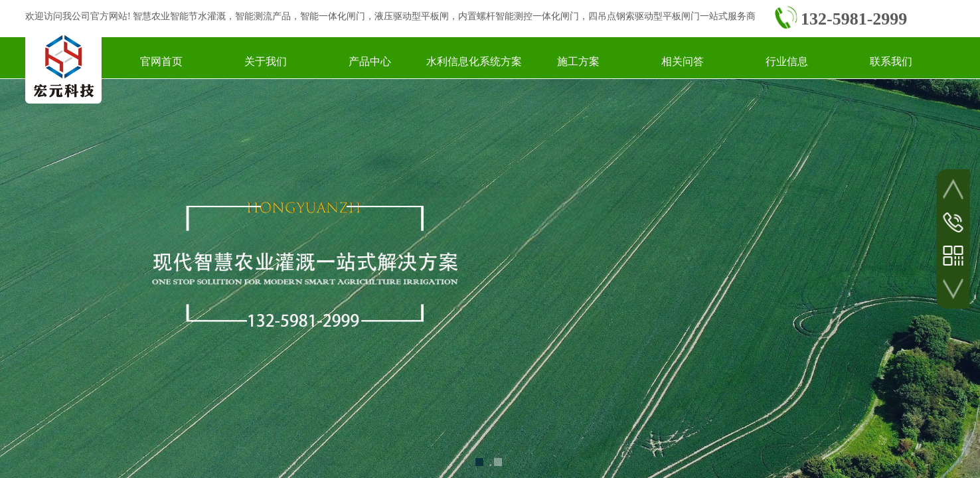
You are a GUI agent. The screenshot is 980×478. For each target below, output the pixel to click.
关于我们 (266, 61)
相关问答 (683, 61)
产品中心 (370, 61)
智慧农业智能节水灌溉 (179, 16)
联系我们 (891, 61)
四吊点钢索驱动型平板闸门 (644, 16)
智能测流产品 (263, 16)
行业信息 (787, 61)
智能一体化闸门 (333, 16)
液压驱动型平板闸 (412, 16)
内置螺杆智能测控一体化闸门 (519, 16)
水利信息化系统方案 (474, 61)
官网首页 (161, 61)
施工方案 (578, 61)
